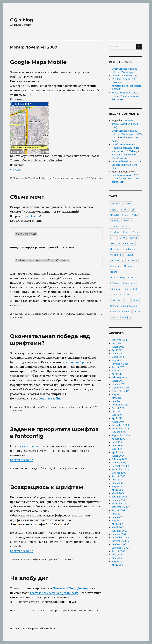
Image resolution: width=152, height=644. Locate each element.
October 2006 (119, 544)
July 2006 (117, 555)
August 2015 (118, 367)
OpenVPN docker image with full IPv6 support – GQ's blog (127, 134)
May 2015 (117, 371)
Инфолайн (130, 249)
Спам (136, 300)
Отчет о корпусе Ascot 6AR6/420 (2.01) (125, 124)
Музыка (129, 255)
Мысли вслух (117, 260)
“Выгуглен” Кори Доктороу (72, 588)
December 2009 (120, 425)
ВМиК (113, 238)
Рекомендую (130, 289)
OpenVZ (115, 221)
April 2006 (117, 565)
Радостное (59, 178)
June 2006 (117, 558)
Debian (48, 314)
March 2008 (118, 493)
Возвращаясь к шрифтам (47, 487)
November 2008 (120, 469)
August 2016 (118, 360)
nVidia (134, 215)
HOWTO (74, 314)
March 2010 (118, 422)
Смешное (116, 294)
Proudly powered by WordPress (40, 629)
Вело (123, 238)
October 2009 (119, 432)
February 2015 (119, 377)
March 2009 (118, 456)
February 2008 (119, 497)
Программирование (121, 277)
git (67, 314)
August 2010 (118, 408)
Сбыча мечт (27, 197)
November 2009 (120, 429)
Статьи (114, 306)
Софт (126, 300)
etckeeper (34, 216)
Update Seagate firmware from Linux (126, 165)
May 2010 (117, 415)
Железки (115, 243)
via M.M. (16, 170)
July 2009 (117, 442)
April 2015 (117, 374)
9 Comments (66, 559)
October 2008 (119, 473)
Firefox (60, 407)
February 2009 (119, 459)
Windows (115, 232)
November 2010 (120, 405)
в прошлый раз (76, 362)
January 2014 (119, 384)
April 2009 (117, 452)
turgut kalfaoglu (120, 162)
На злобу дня (29, 578)
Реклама (115, 289)
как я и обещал (29, 446)
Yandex (45, 610)
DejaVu (52, 407)
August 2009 (118, 439)
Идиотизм (129, 243)
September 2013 (120, 388)
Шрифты (87, 407)
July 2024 (117, 343)
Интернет (55, 610)
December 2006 (120, 538)
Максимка (116, 255)
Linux (82, 314)
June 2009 (117, 446)
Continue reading (50, 399)
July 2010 (116, 412)
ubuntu (114, 226)
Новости (133, 260)
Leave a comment (89, 610)
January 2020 (119, 354)
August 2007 (118, 510)
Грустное (134, 238)
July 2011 (116, 398)
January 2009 (119, 463)
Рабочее (115, 283)
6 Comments (96, 178)
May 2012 (117, 395)
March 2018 (118, 357)
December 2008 (120, 466)
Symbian (47, 178)
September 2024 (121, 340)
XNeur (127, 232)
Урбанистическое (76, 178)
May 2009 (117, 449)
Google (37, 178)
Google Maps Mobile (38, 62)
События (115, 300)
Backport (38, 314)
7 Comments (79, 468)
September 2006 (121, 548)
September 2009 (121, 435)
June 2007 (117, 517)
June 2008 (117, 483)
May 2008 (117, 487)
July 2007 (117, 514)
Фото (137, 312)
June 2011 (117, 401)
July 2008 (117, 480)
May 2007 (117, 521)
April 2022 (117, 350)
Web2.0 (36, 610)
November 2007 (120, 504)
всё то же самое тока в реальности (54, 593)
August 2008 (118, 476)
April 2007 (117, 524)
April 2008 (117, 490)
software (127, 221)
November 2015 (120, 364)
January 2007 (119, 534)
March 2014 (118, 381)
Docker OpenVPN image (124, 76)
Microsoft (76, 407)
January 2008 (119, 500)
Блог (136, 232)
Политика (130, 266)
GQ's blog (22, 20)
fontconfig (47, 468)
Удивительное (129, 306)
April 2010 (117, 418)
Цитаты (114, 317)
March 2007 (118, 527)
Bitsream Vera (40, 407)
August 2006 (118, 551)
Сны (126, 294)
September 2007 (121, 507)
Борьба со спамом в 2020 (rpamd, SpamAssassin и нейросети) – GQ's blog (125, 148)
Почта (114, 272)
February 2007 (119, 531)
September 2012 (120, 391)
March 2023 (118, 347)
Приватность (69, 610)
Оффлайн (116, 266)
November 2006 (120, 541)
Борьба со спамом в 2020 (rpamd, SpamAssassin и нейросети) (125, 96)
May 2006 (117, 561)
